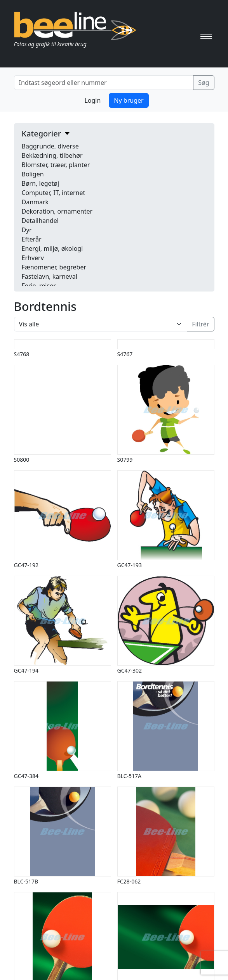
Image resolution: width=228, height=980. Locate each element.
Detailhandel (40, 221)
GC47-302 (130, 670)
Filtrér (200, 324)
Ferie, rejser (39, 286)
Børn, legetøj (41, 183)
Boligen (33, 174)
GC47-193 (130, 565)
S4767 (125, 354)
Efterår (32, 239)
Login (92, 100)
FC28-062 (129, 881)
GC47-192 (26, 565)
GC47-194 (26, 670)
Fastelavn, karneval (50, 276)
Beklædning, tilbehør (52, 155)
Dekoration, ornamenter (57, 211)
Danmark (35, 202)
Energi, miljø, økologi (52, 248)
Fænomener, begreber (54, 267)
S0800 (22, 460)
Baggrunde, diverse (50, 146)
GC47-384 (26, 776)
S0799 (125, 460)
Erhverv (33, 258)
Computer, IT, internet (54, 193)
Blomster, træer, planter (56, 165)
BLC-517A (129, 776)
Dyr (27, 230)
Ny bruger (129, 100)
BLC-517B (26, 881)
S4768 (22, 354)
